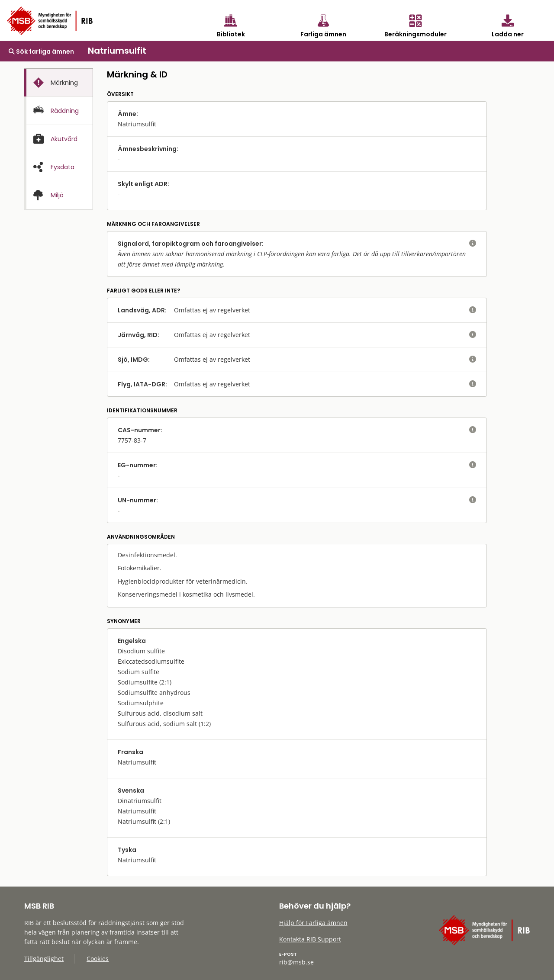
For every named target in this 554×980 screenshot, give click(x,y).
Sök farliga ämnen (41, 51)
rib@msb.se (296, 962)
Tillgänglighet (44, 959)
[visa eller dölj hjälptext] (473, 244)
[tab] (58, 83)
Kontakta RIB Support (310, 939)
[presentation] (58, 83)
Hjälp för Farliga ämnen (313, 923)
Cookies (98, 959)
